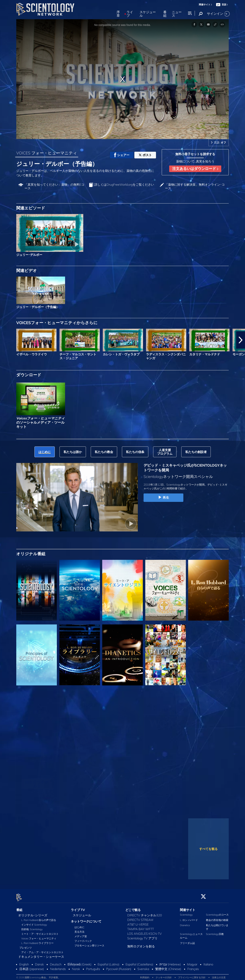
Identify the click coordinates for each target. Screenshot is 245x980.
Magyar (192, 962)
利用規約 (145, 975)
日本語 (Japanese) (32, 967)
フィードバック (83, 939)
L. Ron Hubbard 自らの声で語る (39, 918)
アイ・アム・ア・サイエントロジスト (42, 950)
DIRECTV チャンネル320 (145, 913)
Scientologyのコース (217, 912)
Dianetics (185, 923)
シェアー (122, 155)
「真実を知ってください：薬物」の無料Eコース (54, 186)
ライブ (130, 14)
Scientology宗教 (215, 932)
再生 (163, 497)
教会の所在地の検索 (217, 918)
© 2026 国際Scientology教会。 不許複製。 (38, 975)
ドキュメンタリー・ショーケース (41, 954)
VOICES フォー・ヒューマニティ (47, 153)
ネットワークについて (86, 919)
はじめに (79, 925)
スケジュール (148, 14)
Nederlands (58, 967)
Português (93, 967)
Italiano (208, 962)
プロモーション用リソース (89, 943)
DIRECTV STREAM (140, 918)
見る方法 (79, 930)
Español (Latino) (109, 962)
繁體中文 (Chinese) (168, 967)
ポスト (145, 155)
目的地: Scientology (32, 927)
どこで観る (133, 908)
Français (193, 967)
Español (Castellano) (139, 962)
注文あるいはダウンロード (195, 169)
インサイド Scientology (34, 922)
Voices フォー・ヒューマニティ (39, 936)
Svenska (143, 967)
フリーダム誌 (187, 941)
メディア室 (81, 934)
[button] (241, 340)
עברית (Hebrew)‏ (170, 962)
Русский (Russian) (119, 967)
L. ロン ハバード (189, 918)
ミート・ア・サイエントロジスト (40, 932)
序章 (118, 14)
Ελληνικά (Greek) (80, 962)
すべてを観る (208, 849)
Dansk (39, 962)
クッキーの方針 (164, 975)
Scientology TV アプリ (142, 936)
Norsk (76, 967)
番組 (165, 14)
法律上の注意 (219, 975)
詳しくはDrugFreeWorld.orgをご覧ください (124, 185)
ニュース (177, 14)
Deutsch (56, 962)
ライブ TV (78, 908)
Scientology (186, 912)
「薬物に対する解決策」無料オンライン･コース (195, 186)
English (24, 962)
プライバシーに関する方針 (192, 975)
